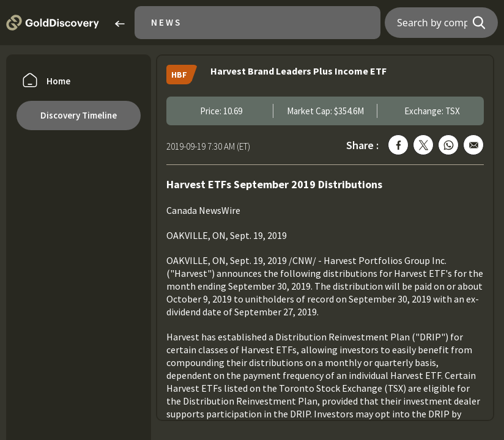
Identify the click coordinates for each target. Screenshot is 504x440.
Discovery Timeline (79, 115)
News (166, 22)
